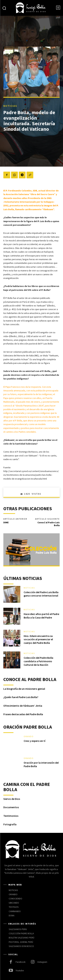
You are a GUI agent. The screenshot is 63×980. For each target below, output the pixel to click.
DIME (6, 522)
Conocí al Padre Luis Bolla (49, 524)
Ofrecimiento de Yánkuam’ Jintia (23, 706)
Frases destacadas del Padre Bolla (23, 714)
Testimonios (11, 816)
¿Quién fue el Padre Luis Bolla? (21, 697)
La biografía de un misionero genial (24, 689)
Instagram (42, 962)
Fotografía (10, 824)
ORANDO (29, 736)
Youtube (20, 971)
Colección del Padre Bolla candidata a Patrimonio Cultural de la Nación (38, 661)
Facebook (21, 962)
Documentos (11, 807)
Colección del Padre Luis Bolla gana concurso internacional (41, 594)
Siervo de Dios (12, 799)
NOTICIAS (10, 106)
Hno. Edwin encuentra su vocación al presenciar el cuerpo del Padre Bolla (38, 639)
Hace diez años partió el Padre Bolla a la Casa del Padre (41, 616)
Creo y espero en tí (35, 741)
